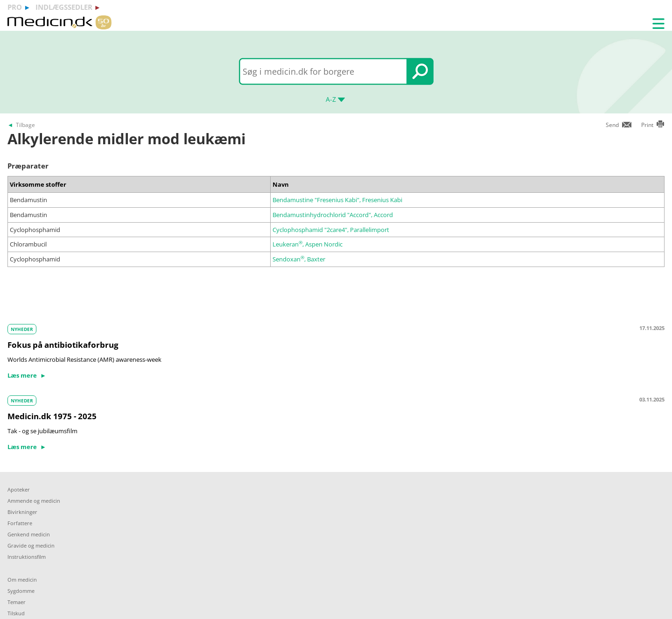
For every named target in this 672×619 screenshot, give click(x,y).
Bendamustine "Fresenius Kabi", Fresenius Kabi (337, 200)
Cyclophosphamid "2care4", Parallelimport (331, 230)
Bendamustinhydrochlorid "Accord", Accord (333, 215)
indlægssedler (64, 7)
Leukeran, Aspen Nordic (308, 244)
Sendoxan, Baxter (299, 259)
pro (15, 7)
